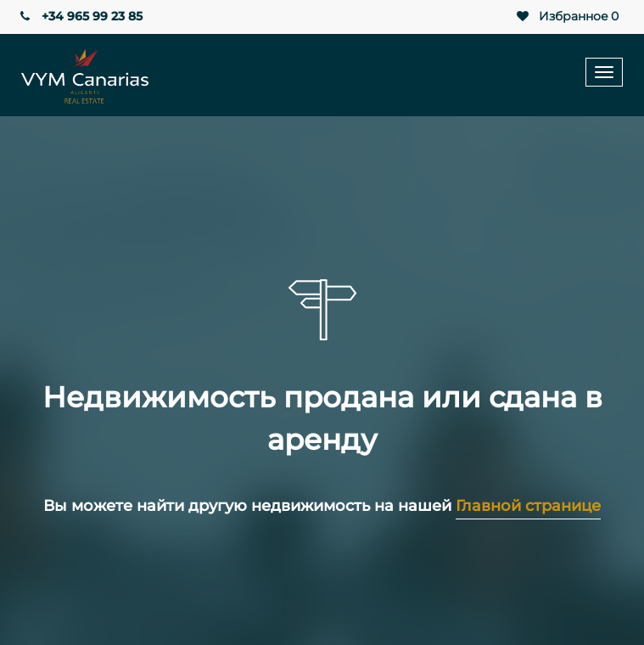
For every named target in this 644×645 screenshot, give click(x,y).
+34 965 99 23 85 (80, 16)
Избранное (566, 17)
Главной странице (528, 506)
